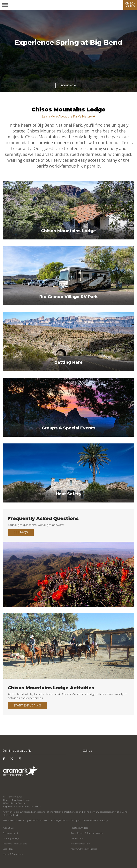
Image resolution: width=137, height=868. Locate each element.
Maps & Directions (13, 854)
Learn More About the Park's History (69, 117)
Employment (11, 833)
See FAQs (21, 532)
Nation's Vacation (80, 844)
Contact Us (77, 838)
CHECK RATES (130, 5)
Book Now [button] (69, 85)
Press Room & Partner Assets (87, 833)
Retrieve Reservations (15, 844)
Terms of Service (92, 820)
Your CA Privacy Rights (84, 849)
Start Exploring (27, 706)
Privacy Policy (70, 820)
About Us (8, 828)
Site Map (8, 849)
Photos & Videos (79, 828)
